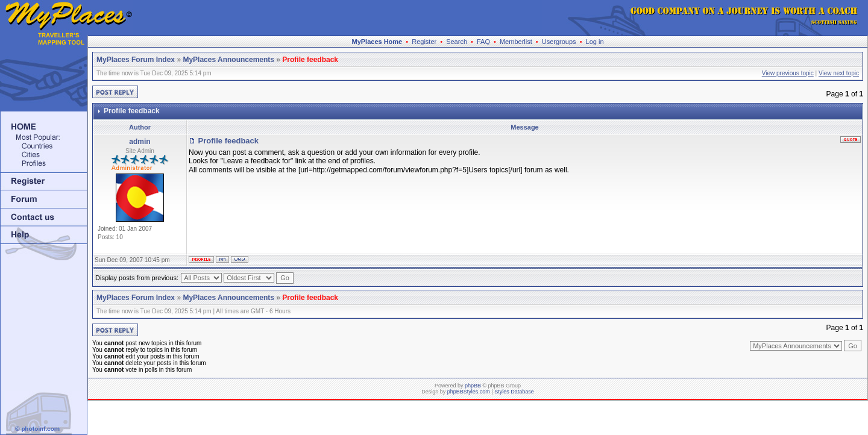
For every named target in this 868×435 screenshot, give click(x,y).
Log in (595, 42)
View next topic (839, 73)
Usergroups (559, 42)
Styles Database (514, 392)
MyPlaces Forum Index (136, 60)
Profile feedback (310, 60)
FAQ (483, 42)
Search (457, 42)
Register (424, 42)
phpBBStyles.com (469, 392)
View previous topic (788, 73)
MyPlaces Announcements (228, 60)
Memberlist (516, 42)
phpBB (473, 386)
